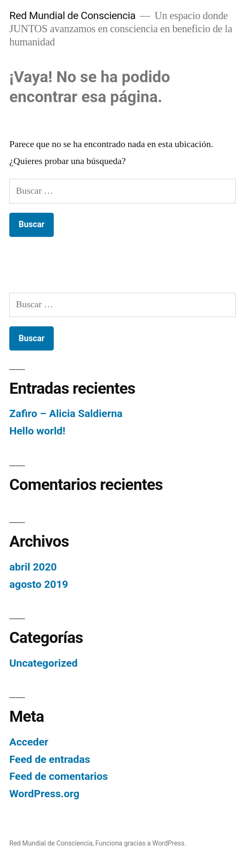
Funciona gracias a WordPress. (141, 843)
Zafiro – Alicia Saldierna (66, 413)
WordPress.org (44, 794)
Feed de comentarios (59, 776)
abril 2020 (33, 567)
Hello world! (37, 431)
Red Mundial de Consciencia (72, 15)
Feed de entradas (50, 759)
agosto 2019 (39, 584)
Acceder (29, 742)
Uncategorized (44, 663)
